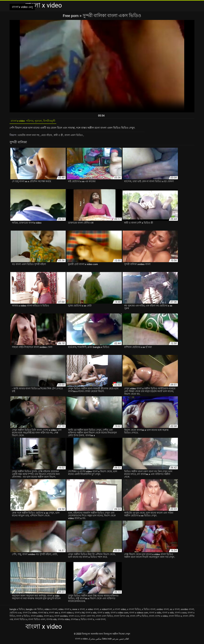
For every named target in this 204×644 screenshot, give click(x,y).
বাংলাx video (64, 620)
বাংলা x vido (168, 614)
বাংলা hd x (43, 614)
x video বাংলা (92, 610)
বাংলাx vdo (52, 620)
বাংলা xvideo (37, 617)
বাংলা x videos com (139, 614)
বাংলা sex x (54, 614)
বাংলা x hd (80, 614)
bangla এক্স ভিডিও (35, 610)
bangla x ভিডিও (17, 610)
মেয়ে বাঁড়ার (49, 136)
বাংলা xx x (49, 617)
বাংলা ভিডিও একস (37, 620)
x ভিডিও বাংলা (149, 610)
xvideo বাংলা (163, 610)
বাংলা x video (81, 640)
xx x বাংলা (175, 610)
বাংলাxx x (75, 620)
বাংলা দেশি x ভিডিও (139, 617)
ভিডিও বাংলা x (87, 620)
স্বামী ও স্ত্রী (62, 136)
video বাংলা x (65, 610)
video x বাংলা (51, 610)
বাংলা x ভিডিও (23, 617)
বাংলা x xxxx (181, 614)
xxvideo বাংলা (187, 610)
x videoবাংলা (106, 610)
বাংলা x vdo (91, 614)
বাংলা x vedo (103, 614)
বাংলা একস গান (88, 617)
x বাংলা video (120, 610)
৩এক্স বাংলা (100, 620)
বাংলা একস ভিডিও (79, 136)
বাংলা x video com (119, 614)
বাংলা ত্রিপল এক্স (121, 617)
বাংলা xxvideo (61, 617)
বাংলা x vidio (155, 614)
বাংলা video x (67, 614)
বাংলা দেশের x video (158, 617)
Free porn (71, 16)
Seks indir (107, 640)
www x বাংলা (79, 610)
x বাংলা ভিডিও (134, 610)
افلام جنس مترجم (121, 640)
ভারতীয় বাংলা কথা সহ (30, 136)
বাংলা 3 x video (30, 614)
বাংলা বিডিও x (175, 617)
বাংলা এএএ (74, 617)
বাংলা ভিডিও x (21, 620)
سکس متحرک (95, 640)
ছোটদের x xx (16, 614)
